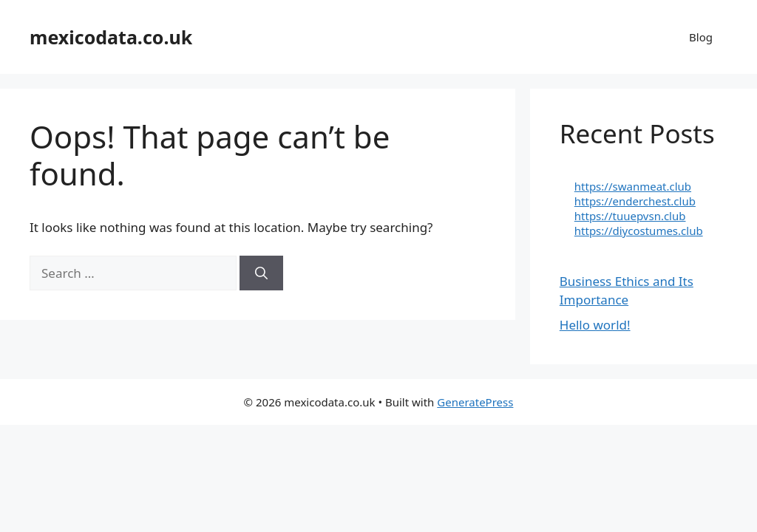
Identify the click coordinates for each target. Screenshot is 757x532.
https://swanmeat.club (633, 186)
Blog (701, 37)
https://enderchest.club (635, 201)
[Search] (261, 273)
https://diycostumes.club (639, 231)
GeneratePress (475, 402)
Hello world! (595, 325)
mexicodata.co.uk (111, 37)
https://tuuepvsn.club (630, 216)
